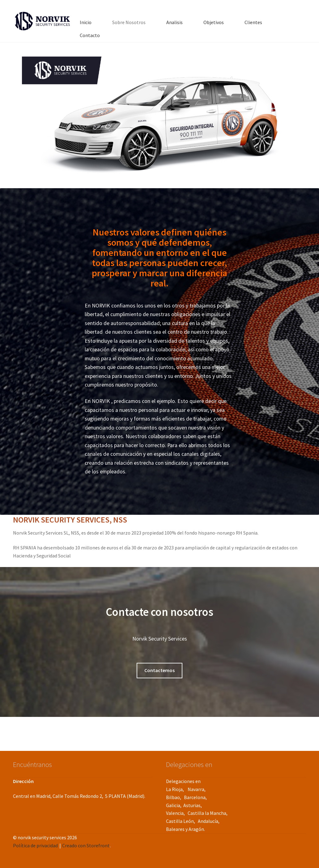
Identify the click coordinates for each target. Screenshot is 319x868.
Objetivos (214, 22)
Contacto (90, 35)
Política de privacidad (35, 845)
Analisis (174, 22)
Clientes (253, 22)
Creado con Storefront (86, 845)
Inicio (86, 22)
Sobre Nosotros (129, 22)
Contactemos (159, 670)
